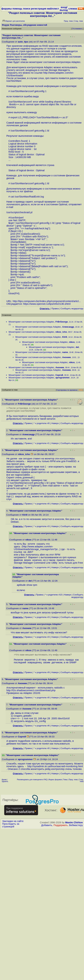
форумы (7, 9)
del (77, 347)
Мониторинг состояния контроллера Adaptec (31, 322)
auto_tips (23, 42)
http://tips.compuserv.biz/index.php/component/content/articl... (47, 301)
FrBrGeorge (62, 322)
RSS (81, 390)
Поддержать (61, 825)
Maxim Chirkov (74, 822)
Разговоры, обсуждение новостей (29, 25)
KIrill (65, 337)
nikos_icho (61, 332)
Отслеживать (77, 29)
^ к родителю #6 (42, 726)
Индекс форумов (55, 780)
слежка (73, 9)
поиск (27, 9)
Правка (55, 309)
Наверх (55, 423)
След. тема (81, 781)
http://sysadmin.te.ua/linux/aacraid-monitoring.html (55, 766)
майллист (53, 9)
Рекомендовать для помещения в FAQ (32, 780)
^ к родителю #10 (54, 595)
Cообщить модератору (72, 309)
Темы (65, 780)
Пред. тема (73, 780)
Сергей (59, 375)
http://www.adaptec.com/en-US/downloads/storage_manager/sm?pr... (37, 548)
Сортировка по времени (67, 390)
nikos (72, 342)
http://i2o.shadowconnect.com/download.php (31, 690)
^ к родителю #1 (42, 443)
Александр (68, 327)
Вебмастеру (76, 825)
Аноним (67, 357)
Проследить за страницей (11, 825)
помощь (17, 9)
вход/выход (64, 9)
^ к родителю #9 (42, 672)
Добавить (47, 825)
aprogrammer (63, 378)
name (65, 352)
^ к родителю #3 (42, 526)
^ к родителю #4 (42, 567)
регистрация (39, 9)
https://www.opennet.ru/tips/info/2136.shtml (47, 304)
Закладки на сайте (13, 821)
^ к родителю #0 (42, 423)
